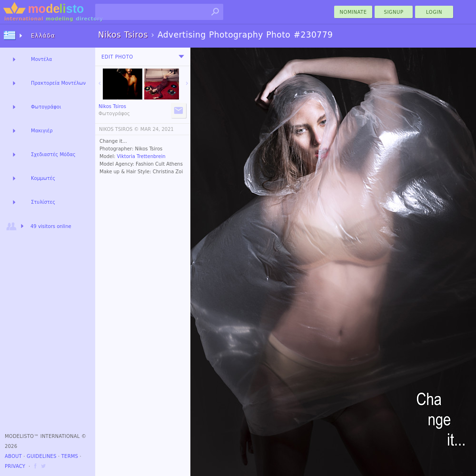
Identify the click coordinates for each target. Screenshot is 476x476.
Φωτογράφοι (46, 107)
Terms (70, 456)
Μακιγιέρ (42, 131)
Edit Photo (117, 57)
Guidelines (42, 456)
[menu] (181, 57)
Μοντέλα (41, 59)
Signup (394, 12)
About (13, 456)
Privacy (15, 466)
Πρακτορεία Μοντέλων (58, 83)
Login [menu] (434, 12)
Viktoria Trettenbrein (141, 156)
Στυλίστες (43, 202)
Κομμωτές (43, 178)
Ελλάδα (43, 36)
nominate (353, 12)
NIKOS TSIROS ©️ (119, 129)
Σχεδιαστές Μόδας (53, 154)
